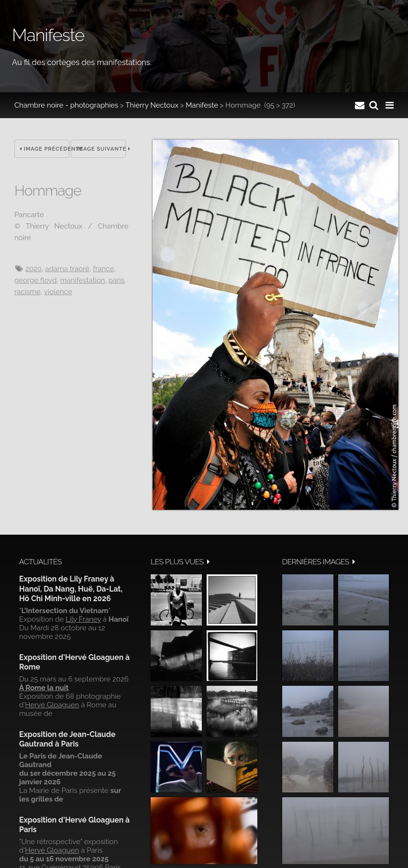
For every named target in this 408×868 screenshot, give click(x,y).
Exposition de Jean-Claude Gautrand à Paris (67, 739)
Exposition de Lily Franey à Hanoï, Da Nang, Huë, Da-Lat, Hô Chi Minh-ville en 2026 (71, 589)
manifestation (83, 280)
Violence (58, 292)
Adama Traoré (67, 269)
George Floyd (36, 280)
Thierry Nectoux (152, 105)
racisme (28, 292)
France (103, 269)
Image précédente (44, 149)
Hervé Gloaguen (52, 705)
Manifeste (202, 105)
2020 (33, 269)
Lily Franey (83, 619)
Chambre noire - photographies (66, 105)
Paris (116, 280)
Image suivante (101, 149)
